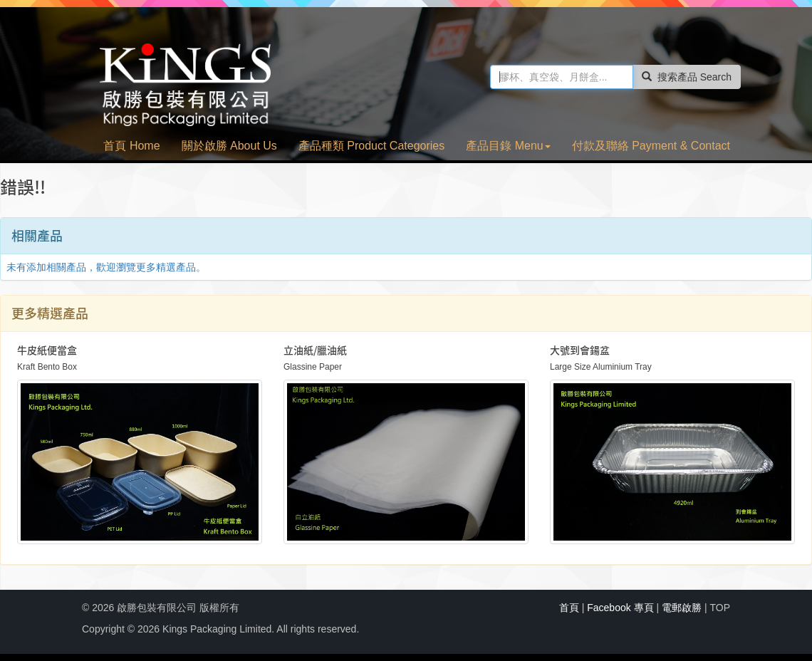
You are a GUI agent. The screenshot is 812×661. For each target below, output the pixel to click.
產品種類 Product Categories (371, 146)
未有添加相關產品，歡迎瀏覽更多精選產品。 (106, 267)
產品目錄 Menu (508, 146)
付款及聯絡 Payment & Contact (651, 146)
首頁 (569, 608)
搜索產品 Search (687, 77)
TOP (720, 608)
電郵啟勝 (682, 608)
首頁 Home (131, 146)
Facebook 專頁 (620, 608)
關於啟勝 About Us (229, 146)
